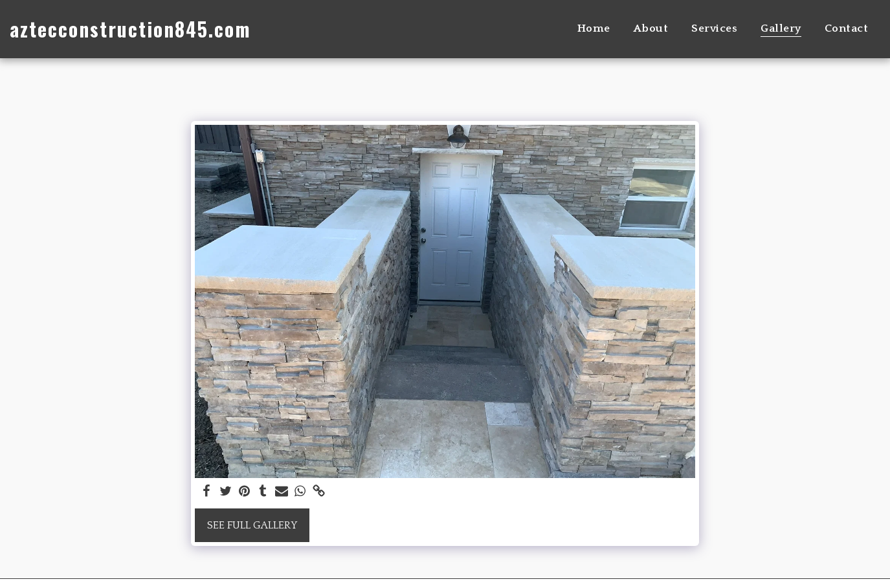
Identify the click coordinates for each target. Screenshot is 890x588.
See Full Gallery (252, 525)
